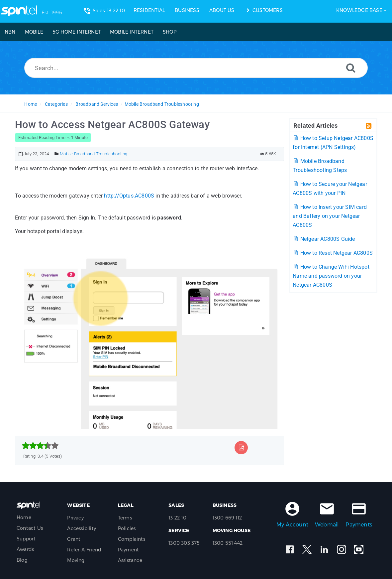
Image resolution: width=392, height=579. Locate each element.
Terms (125, 518)
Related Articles (315, 125)
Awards (25, 549)
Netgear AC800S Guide (324, 239)
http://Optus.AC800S (129, 196)
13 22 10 (177, 518)
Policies (127, 528)
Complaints (132, 539)
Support (26, 539)
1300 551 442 (228, 543)
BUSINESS (187, 10)
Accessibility (82, 528)
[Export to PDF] (241, 447)
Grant (74, 539)
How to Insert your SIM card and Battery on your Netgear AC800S (330, 216)
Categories (56, 104)
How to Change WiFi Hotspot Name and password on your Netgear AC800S (331, 276)
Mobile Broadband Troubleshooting (162, 104)
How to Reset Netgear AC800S (333, 253)
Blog (22, 560)
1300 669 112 (227, 518)
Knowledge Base (359, 10)
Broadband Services (97, 104)
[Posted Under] (57, 154)
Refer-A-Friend (84, 550)
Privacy (75, 518)
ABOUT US (222, 10)
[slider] (40, 446)
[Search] (351, 68)
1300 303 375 (184, 543)
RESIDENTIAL (149, 10)
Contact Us (30, 528)
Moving (76, 560)
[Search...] (196, 68)
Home (31, 104)
